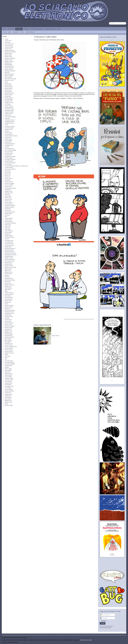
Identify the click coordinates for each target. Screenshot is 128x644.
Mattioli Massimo (9, 256)
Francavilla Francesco (10, 188)
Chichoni (7, 131)
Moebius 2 (7, 277)
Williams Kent (8, 400)
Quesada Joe (8, 329)
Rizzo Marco (8, 342)
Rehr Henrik (8, 339)
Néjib (6, 291)
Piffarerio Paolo (9, 328)
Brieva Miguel (8, 91)
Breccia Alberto (9, 88)
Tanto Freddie (8, 377)
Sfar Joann (8, 356)
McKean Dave (8, 264)
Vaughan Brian (9, 394)
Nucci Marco (8, 296)
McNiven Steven (9, 266)
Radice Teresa (8, 331)
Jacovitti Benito (9, 221)
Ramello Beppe (9, 334)
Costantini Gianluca (10, 144)
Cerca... (109, 22)
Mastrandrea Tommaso (11, 255)
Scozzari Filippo (9, 348)
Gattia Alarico (8, 196)
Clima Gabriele (9, 134)
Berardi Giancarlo (9, 66)
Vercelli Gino (8, 396)
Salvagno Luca (9, 343)
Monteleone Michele (10, 280)
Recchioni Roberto (10, 337)
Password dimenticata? (106, 628)
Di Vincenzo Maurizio (10, 163)
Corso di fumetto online (37, 29)
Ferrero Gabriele (9, 185)
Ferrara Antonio (9, 182)
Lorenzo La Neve (9, 244)
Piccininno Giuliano (10, 326)
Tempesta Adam (9, 380)
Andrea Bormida (9, 47)
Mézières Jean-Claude (11, 267)
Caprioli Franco (9, 114)
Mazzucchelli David (10, 259)
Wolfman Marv (9, 402)
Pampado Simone (9, 312)
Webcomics (11, 29)
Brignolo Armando (9, 93)
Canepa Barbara (9, 107)
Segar (6, 355)
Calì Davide (8, 104)
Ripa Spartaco (8, 340)
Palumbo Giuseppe (10, 310)
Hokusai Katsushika (10, 212)
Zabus (6, 404)
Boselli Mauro (8, 85)
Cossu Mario (8, 142)
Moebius (7, 275)
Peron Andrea (8, 320)
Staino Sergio (8, 369)
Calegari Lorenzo (9, 103)
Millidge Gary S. (9, 272)
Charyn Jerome (9, 129)
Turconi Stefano (9, 389)
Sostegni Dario (9, 366)
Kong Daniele (8, 232)
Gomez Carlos (8, 202)
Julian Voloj (8, 225)
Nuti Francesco (9, 299)
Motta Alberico (8, 288)
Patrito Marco (8, 315)
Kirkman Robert (9, 231)
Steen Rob (8, 372)
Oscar (6, 304)
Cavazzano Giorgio (10, 126)
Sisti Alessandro (9, 361)
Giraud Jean (8, 201)
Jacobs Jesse (8, 220)
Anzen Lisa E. (8, 49)
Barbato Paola (8, 57)
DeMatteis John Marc (10, 156)
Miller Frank (8, 271)
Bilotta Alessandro (9, 74)
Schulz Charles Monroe (11, 347)
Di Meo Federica (9, 161)
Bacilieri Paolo (8, 53)
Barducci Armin (9, 60)
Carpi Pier (7, 118)
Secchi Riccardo (9, 351)
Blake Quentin (8, 77)
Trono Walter (8, 388)
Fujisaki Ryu (8, 190)
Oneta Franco (8, 301)
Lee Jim (7, 239)
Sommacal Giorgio (10, 362)
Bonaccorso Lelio (9, 80)
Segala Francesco (9, 353)
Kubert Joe (8, 234)
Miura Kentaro (8, 274)
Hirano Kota (8, 210)
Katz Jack (7, 228)
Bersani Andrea (9, 69)
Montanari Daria (9, 278)
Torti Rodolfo (8, 385)
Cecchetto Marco (9, 128)
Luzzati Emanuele (9, 245)
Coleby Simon (8, 139)
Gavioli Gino (8, 198)
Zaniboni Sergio (9, 405)
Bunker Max (8, 96)
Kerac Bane (8, 229)
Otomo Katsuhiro (9, 305)
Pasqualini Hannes (10, 313)
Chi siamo (26, 29)
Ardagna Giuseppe (10, 50)
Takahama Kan (9, 374)
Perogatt (7, 318)
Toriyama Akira (9, 383)
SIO (6, 359)
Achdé (6, 39)
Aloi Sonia (7, 42)
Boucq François (9, 87)
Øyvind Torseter (9, 307)
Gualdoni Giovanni (10, 207)
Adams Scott (8, 41)
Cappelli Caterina (9, 112)
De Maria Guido (9, 153)
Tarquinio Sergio (9, 378)
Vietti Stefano (8, 397)
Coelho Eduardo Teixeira (11, 136)
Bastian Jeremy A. (9, 61)
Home (4, 29)
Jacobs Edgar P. (9, 218)
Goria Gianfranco (9, 204)
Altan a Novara (55, 336)
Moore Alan (8, 282)
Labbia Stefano (9, 236)
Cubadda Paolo (9, 145)
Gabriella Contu (9, 193)
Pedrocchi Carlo (9, 316)
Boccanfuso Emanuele (11, 79)
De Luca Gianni (9, 152)
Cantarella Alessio (9, 110)
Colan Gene (8, 137)
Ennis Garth (8, 172)
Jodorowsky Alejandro (10, 223)
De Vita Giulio (8, 155)
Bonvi (6, 82)
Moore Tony (8, 283)
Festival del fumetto (50, 29)
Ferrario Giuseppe (9, 183)
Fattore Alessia (9, 179)
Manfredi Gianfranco (10, 248)
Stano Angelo (8, 370)
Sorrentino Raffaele (10, 364)
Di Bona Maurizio (9, 158)
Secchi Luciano (9, 350)
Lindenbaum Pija (9, 240)
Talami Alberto (8, 375)
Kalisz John (8, 226)
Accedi (103, 623)
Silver (6, 358)
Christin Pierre (8, 133)
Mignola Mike (8, 269)
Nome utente (102, 614)
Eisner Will (8, 171)
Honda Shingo (8, 213)
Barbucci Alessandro (10, 58)
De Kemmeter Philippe (11, 150)
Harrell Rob (8, 209)
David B (7, 147)
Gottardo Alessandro (10, 206)
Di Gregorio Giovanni (10, 160)
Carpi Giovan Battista (10, 117)
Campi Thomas (9, 106)
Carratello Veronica (10, 120)
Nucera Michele (9, 297)
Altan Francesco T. (10, 44)
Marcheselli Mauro (9, 252)
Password (102, 617)
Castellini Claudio (9, 123)
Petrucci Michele (9, 323)
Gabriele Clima (9, 191)
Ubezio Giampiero (9, 391)
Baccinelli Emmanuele (10, 52)
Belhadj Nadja (8, 64)
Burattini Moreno (9, 98)
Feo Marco (8, 180)
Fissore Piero (8, 187)
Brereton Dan (8, 90)
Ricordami (104, 621)
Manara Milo (8, 247)
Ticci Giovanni (8, 381)
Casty (6, 125)
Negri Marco (8, 290)
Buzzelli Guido (8, 101)
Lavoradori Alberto (9, 237)
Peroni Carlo (8, 321)
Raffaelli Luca (8, 332)
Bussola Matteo (9, 99)
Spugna (7, 367)
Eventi (59, 29)
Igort (6, 217)
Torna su (124, 642)
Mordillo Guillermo (9, 285)
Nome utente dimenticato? (106, 626)
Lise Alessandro (9, 242)
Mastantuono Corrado (10, 253)
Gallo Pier (7, 194)
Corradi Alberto (9, 141)
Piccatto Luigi (8, 324)
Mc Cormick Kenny (10, 261)
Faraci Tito (8, 175)
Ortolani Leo (8, 302)
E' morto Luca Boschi (10, 169)
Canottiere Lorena (9, 109)
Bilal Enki (7, 72)
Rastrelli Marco (9, 336)
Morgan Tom (8, 286)
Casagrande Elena (10, 122)
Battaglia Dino (8, 63)
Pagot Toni (8, 309)
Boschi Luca (8, 84)
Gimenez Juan (9, 199)
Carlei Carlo (8, 115)
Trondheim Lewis (9, 386)
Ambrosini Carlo (9, 45)
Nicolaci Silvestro (9, 293)
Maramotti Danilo (9, 250)
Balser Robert (8, 55)
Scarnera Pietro (9, 345)
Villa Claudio (8, 399)
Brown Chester (9, 95)
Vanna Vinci (8, 393)
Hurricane (7, 215)
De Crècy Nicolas (9, 148)
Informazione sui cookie (86, 640)
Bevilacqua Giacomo (10, 71)
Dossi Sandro (8, 164)
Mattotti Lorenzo (9, 258)
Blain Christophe (9, 76)
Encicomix (19, 29)
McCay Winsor (9, 263)
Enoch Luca (8, 174)
